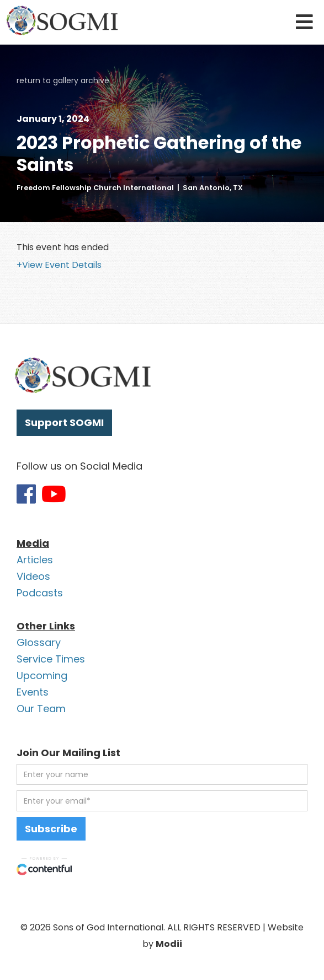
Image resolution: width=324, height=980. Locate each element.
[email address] (162, 801)
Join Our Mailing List (68, 753)
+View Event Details (59, 265)
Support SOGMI (64, 422)
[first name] (162, 774)
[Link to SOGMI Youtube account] (54, 494)
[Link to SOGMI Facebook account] (26, 494)
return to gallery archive (63, 80)
